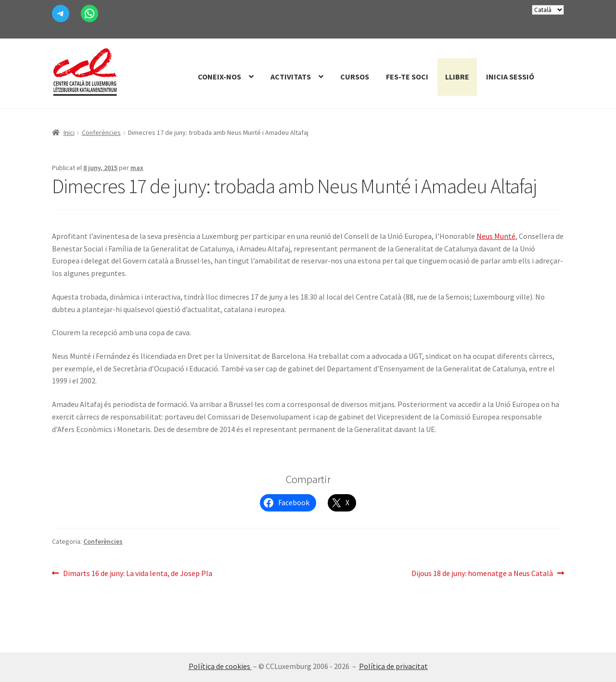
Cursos (355, 77)
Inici (69, 132)
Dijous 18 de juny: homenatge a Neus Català (482, 574)
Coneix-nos (219, 77)
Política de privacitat (393, 666)
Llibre (457, 77)
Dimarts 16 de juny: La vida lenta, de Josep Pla (137, 574)
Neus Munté (496, 236)
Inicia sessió (510, 77)
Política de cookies (220, 666)
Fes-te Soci (407, 77)
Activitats (291, 77)
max (137, 168)
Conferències (101, 132)
